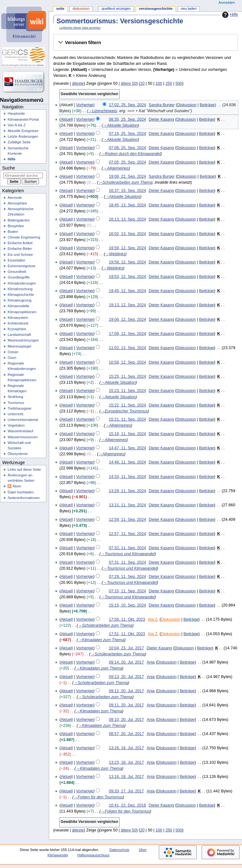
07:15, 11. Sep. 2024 (127, 591)
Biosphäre (16, 226)
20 (142, 83)
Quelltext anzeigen (116, 9)
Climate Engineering (24, 237)
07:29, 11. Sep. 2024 (127, 577)
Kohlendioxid (18, 323)
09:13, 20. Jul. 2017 (126, 677)
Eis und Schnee (20, 255)
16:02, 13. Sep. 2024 (127, 234)
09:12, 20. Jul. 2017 (126, 691)
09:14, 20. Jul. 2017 (126, 662)
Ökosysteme (18, 454)
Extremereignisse (21, 266)
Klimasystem (18, 318)
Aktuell (67, 119)
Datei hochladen (21, 492)
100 (159, 83)
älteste (78, 83)
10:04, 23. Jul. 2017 (126, 648)
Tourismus (16, 403)
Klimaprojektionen (22, 312)
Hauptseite (16, 113)
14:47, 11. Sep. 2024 (127, 448)
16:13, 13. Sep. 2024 (127, 219)
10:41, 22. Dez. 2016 (127, 805)
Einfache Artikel (20, 243)
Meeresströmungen (23, 340)
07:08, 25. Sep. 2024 (127, 148)
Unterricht (15, 414)
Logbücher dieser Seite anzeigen (80, 28)
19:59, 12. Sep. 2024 (127, 248)
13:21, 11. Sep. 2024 (127, 505)
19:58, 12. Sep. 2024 (127, 262)
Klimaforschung (20, 289)
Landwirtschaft (19, 335)
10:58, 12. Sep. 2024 (127, 362)
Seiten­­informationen (24, 498)
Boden (13, 232)
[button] (145, 43)
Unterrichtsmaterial (23, 420)
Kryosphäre (17, 329)
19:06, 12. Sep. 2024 (127, 319)
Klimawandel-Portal (23, 119)
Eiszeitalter (16, 260)
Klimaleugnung (20, 300)
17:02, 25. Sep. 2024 (127, 105)
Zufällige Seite (19, 142)
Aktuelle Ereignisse (23, 131)
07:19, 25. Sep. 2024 (127, 134)
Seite (60, 9)
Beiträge (207, 105)
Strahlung (15, 397)
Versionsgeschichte (156, 9)
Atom (17, 486)
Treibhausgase (19, 408)
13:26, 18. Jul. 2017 (126, 748)
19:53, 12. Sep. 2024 (127, 277)
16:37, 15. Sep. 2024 (127, 191)
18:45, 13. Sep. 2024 (127, 205)
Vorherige (84, 105)
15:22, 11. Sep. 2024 (127, 405)
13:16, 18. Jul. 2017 (126, 777)
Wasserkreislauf (20, 431)
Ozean (13, 352)
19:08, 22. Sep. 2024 (127, 176)
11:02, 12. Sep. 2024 (127, 348)
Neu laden (189, 9)
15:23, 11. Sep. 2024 (127, 391)
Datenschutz (119, 850)
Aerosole (15, 198)
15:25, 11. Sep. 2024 (127, 377)
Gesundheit (17, 272)
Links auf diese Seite (24, 469)
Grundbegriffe (19, 277)
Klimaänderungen (22, 283)
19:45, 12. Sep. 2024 (127, 291)
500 (179, 83)
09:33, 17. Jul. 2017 (126, 791)
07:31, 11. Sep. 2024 (127, 562)
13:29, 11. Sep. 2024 (127, 491)
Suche (9, 168)
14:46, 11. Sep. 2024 (127, 462)
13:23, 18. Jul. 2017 (126, 762)
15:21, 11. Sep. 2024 (127, 419)
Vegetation (16, 425)
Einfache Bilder (20, 249)
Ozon (12, 358)
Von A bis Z (17, 125)
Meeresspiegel (19, 346)
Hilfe (229, 15)
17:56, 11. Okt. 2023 (127, 619)
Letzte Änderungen (23, 136)
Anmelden (227, 3)
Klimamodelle (18, 306)
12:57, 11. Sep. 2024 (127, 534)
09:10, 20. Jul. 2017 (126, 720)
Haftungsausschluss (93, 855)
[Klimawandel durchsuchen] (23, 175)
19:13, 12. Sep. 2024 (127, 305)
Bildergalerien (19, 220)
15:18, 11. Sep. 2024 (127, 434)
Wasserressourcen (23, 437)
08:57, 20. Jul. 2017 (126, 734)
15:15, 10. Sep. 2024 (127, 605)
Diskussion (187, 105)
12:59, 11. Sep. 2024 (127, 520)
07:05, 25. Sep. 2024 (127, 162)
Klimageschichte (21, 295)
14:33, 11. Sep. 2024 (127, 477)
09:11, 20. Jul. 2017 (126, 705)
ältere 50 (128, 83)
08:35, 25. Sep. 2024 (127, 119)
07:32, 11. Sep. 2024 (127, 548)
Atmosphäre (17, 203)
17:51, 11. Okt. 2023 (127, 634)
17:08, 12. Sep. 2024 (127, 334)
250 (169, 83)
